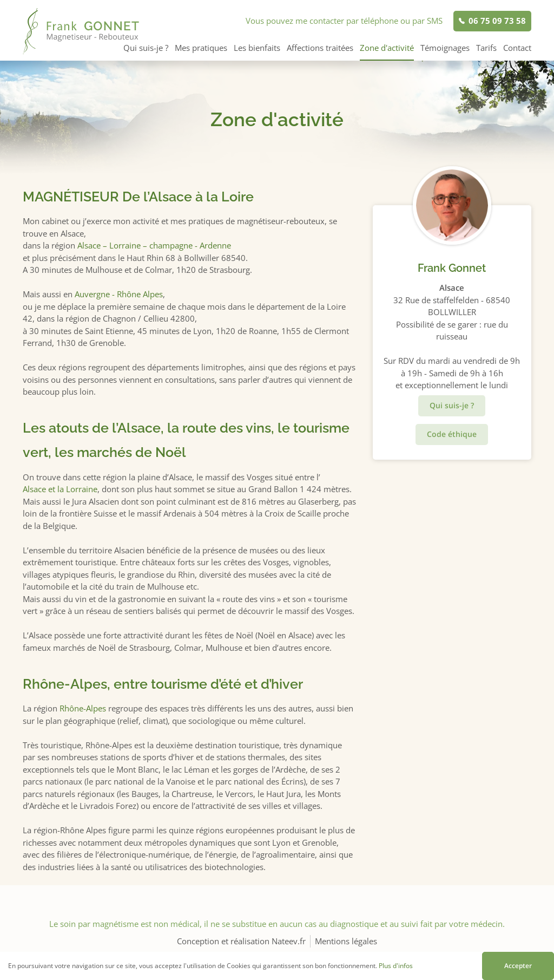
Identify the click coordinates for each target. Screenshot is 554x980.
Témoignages (445, 48)
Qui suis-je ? (146, 48)
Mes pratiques (201, 48)
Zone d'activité (387, 48)
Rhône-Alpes (83, 708)
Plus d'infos (396, 966)
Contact (517, 48)
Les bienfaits (257, 48)
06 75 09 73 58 (497, 21)
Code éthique (452, 434)
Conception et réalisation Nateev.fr (241, 941)
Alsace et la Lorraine (60, 489)
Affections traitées (320, 48)
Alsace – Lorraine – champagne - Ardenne (154, 245)
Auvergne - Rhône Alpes (119, 294)
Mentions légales (346, 941)
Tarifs (486, 48)
